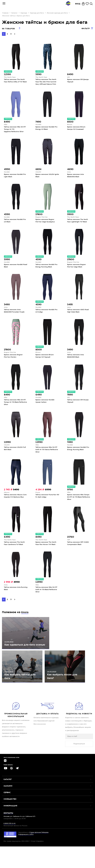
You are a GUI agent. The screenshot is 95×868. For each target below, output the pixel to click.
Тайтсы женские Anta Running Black (13, 595)
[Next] (15, 32)
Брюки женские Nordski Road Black (14, 268)
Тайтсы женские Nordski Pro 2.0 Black (16, 222)
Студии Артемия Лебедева (39, 856)
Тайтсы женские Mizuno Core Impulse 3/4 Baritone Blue (16, 501)
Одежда (24, 13)
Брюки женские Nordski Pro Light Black (16, 176)
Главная (5, 13)
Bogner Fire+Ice (42, 218)
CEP (69, 546)
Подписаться (79, 766)
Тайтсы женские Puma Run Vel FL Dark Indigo (46, 501)
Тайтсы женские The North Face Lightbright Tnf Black (78, 222)
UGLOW (38, 172)
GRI (68, 76)
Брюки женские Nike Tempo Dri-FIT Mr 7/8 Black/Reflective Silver (79, 503)
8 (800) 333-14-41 (10, 847)
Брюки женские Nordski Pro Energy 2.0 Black (47, 128)
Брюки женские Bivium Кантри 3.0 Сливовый (77, 128)
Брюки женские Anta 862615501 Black (76, 176)
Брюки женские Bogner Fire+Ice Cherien (14, 359)
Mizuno (7, 498)
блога (25, 620)
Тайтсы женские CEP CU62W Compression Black (79, 550)
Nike (6, 124)
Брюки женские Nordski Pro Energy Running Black (79, 453)
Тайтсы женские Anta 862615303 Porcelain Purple (15, 313)
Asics (69, 309)
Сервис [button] (7, 816)
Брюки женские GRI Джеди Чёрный (79, 79)
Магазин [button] (8, 809)
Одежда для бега (37, 13)
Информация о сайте (26, 858)
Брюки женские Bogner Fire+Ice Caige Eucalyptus (46, 222)
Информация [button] (10, 829)
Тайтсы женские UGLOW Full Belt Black (15, 453)
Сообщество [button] (10, 822)
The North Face (10, 76)
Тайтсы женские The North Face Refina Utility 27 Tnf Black (15, 81)
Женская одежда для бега (57, 13)
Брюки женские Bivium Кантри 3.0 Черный (45, 359)
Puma (38, 498)
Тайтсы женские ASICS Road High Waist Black (79, 313)
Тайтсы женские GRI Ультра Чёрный (79, 405)
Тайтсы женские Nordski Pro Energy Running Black (47, 268)
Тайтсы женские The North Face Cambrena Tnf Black (15, 550)
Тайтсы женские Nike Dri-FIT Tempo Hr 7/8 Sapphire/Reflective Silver (16, 129)
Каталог (14, 13)
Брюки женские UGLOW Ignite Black (45, 176)
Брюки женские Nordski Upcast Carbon (46, 405)
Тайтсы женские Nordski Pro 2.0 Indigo (47, 313)
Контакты (8, 836)
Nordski (39, 124)
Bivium (70, 124)
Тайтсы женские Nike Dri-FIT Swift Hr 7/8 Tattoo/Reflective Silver (47, 454)
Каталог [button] (8, 802)
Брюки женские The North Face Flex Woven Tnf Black (46, 550)
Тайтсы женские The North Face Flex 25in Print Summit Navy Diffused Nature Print (46, 81)
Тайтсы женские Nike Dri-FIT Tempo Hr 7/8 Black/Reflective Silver (16, 406)
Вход (78, 4)
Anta (69, 172)
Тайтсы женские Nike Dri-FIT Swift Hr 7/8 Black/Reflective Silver (47, 597)
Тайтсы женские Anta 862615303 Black (76, 359)
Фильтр (86, 28)
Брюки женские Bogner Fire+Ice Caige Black (77, 268)
